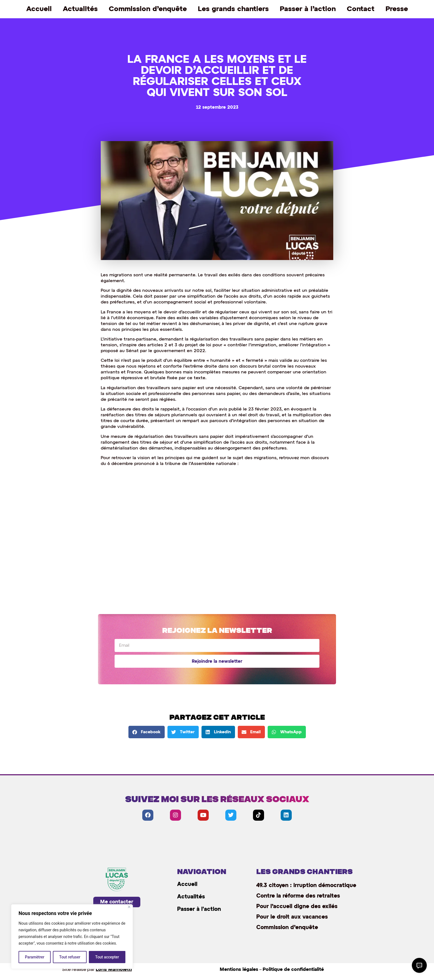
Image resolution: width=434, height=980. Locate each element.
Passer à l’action (308, 9)
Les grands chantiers (233, 9)
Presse (397, 9)
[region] (72, 937)
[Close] (129, 907)
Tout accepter (107, 957)
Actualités (80, 9)
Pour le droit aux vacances (292, 917)
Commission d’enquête (148, 9)
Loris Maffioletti (114, 970)
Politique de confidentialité (293, 970)
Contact (361, 9)
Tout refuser (70, 957)
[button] (147, 732)
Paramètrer (35, 957)
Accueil (39, 9)
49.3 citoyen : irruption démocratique (306, 885)
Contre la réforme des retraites (298, 896)
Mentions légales (239, 970)
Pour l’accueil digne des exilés (297, 906)
